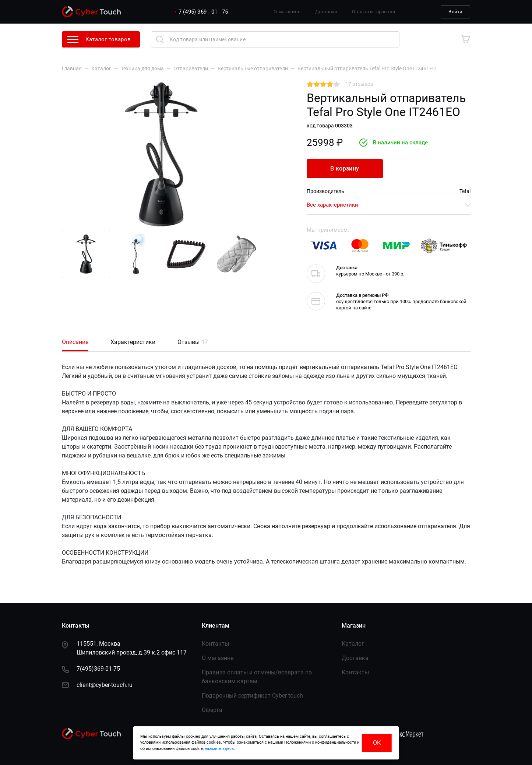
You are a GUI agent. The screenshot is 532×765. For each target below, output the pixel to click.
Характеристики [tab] (133, 342)
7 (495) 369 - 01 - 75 (203, 12)
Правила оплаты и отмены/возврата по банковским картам (257, 677)
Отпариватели (191, 69)
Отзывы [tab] (193, 342)
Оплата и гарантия (374, 12)
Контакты (215, 644)
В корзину (345, 169)
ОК (377, 743)
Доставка (326, 12)
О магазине (287, 12)
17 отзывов (359, 84)
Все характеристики (389, 205)
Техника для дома (142, 69)
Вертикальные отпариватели (253, 69)
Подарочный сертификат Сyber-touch (252, 696)
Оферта (212, 710)
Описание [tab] (75, 342)
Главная (72, 69)
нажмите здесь (219, 749)
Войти (455, 12)
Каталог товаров (99, 39)
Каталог (101, 69)
